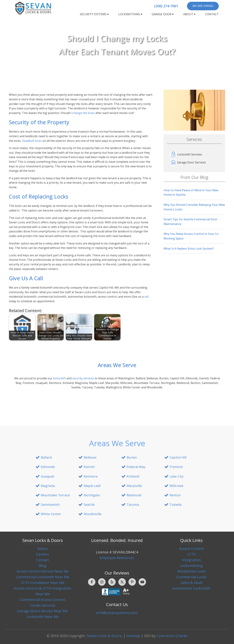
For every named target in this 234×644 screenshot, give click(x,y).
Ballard (46, 457)
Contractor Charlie (172, 636)
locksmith (59, 378)
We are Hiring (203, 6)
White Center (51, 514)
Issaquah (48, 476)
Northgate (92, 495)
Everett (89, 467)
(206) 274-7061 (166, 6)
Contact (212, 14)
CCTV (192, 554)
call (146, 297)
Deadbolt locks (32, 141)
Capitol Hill (178, 457)
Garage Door (163, 14)
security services (83, 378)
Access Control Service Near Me (43, 571)
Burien (132, 457)
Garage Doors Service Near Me (42, 611)
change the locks (83, 113)
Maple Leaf (92, 486)
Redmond (134, 495)
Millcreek (177, 486)
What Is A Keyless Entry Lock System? (189, 249)
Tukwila (176, 504)
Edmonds (48, 467)
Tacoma (133, 504)
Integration (191, 560)
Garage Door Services (188, 162)
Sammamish (50, 504)
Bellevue (90, 457)
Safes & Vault (192, 583)
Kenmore (91, 476)
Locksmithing (131, 14)
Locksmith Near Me (42, 617)
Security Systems (95, 14)
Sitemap (133, 636)
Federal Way (136, 467)
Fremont (176, 467)
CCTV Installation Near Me (43, 583)
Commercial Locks (191, 577)
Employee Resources (117, 558)
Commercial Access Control (42, 600)
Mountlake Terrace (55, 495)
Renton (175, 495)
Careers (42, 554)
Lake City (177, 476)
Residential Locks (192, 571)
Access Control (191, 549)
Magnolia (48, 486)
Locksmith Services (186, 154)
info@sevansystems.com (117, 613)
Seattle (89, 504)
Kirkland (133, 476)
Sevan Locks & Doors (104, 636)
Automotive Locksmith (191, 588)
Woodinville (93, 514)
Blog (43, 566)
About (190, 14)
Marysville (134, 486)
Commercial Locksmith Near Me (43, 577)
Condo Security (43, 605)
